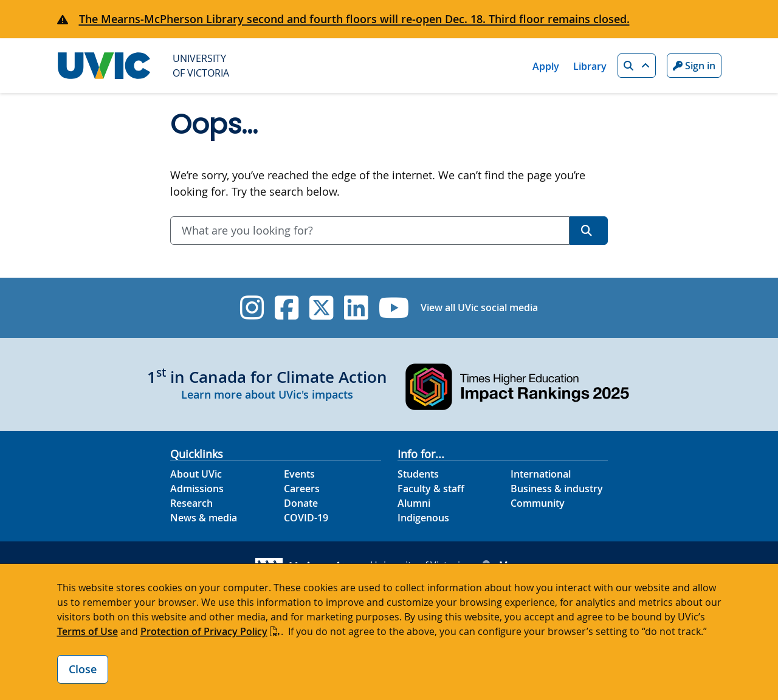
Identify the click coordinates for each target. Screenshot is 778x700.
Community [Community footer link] (538, 503)
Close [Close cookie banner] (83, 669)
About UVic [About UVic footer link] (196, 474)
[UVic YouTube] (394, 308)
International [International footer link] (541, 474)
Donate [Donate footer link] (301, 503)
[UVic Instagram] (252, 308)
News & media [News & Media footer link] (204, 518)
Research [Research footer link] (191, 503)
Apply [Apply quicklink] (546, 66)
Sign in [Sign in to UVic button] (694, 66)
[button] (637, 66)
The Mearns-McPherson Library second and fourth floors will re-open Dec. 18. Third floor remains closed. (354, 19)
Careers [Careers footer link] (302, 489)
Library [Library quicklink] (590, 66)
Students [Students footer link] (418, 474)
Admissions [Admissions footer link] (197, 489)
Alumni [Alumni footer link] (414, 503)
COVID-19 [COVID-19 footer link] (306, 518)
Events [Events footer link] (299, 474)
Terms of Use (88, 631)
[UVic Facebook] (287, 308)
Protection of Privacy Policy (204, 631)
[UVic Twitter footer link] (321, 308)
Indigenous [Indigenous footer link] (423, 518)
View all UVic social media (479, 307)
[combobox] (370, 231)
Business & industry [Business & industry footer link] (557, 489)
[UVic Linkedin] (356, 308)
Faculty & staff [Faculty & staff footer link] (431, 489)
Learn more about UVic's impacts (267, 394)
